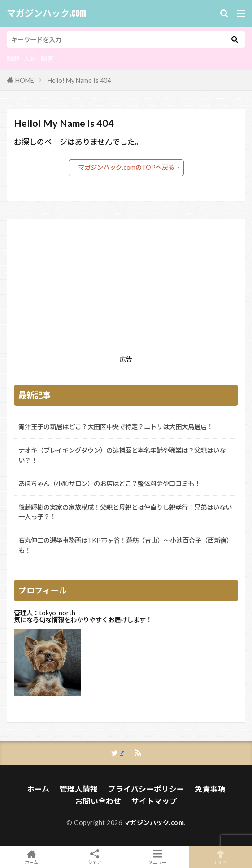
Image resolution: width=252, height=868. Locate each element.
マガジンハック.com (46, 13)
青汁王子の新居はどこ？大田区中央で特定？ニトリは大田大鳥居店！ (116, 427)
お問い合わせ (98, 801)
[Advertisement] (126, 289)
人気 (30, 58)
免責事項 (210, 789)
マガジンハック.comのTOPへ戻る (126, 167)
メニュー (158, 857)
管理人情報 (79, 789)
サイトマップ (154, 801)
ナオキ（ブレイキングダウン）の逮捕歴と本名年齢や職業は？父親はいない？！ (122, 455)
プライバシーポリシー (146, 789)
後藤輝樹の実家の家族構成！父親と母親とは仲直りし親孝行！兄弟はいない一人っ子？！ (125, 512)
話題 (13, 58)
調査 (47, 58)
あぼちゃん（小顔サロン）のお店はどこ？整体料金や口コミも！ (109, 483)
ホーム (38, 789)
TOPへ (221, 857)
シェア (95, 857)
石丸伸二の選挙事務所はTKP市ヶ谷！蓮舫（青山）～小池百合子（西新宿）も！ (126, 545)
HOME (25, 80)
